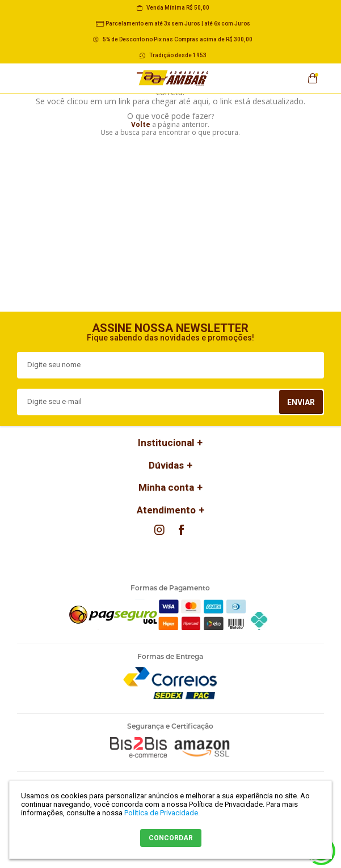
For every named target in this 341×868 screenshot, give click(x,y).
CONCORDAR (171, 838)
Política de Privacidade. (162, 813)
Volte (141, 124)
